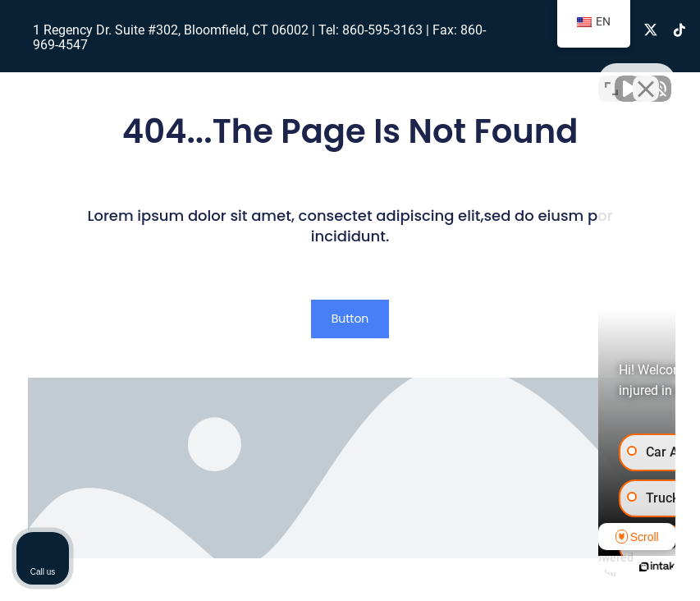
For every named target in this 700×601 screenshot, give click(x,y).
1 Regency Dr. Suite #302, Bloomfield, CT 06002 (171, 30)
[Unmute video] (409, 76)
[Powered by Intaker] (560, 567)
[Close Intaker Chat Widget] (646, 76)
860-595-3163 (382, 30)
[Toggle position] (611, 76)
